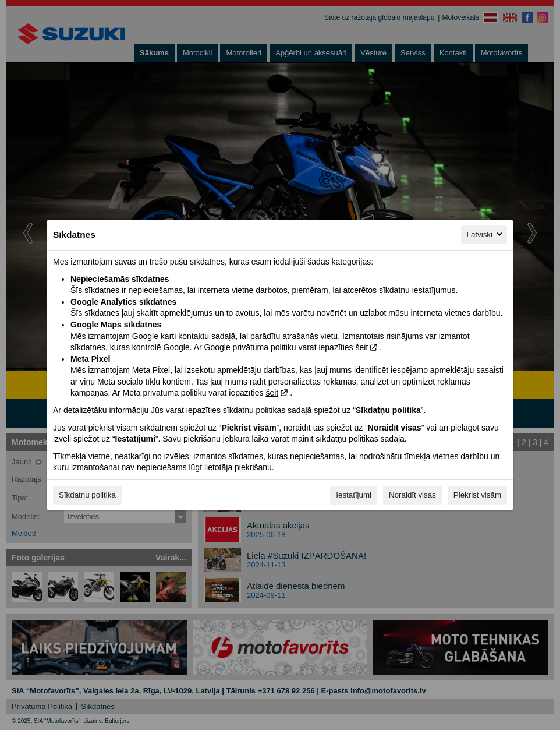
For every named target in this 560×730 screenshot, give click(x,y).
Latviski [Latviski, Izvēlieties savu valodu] (485, 234)
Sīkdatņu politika (87, 495)
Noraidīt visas (412, 495)
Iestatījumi (354, 495)
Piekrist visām (477, 495)
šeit (361, 347)
